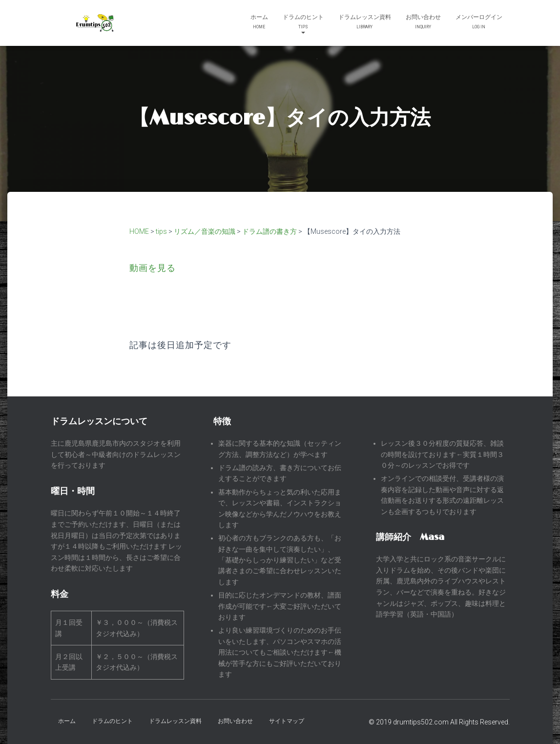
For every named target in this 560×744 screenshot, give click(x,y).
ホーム (259, 23)
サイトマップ (287, 721)
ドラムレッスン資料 (365, 23)
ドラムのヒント (303, 24)
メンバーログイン (479, 23)
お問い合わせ (423, 23)
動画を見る (153, 268)
